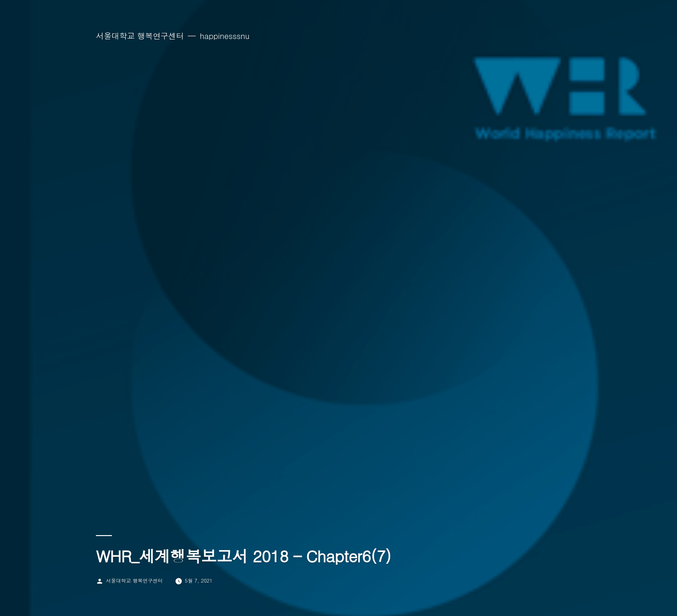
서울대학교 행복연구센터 (140, 36)
